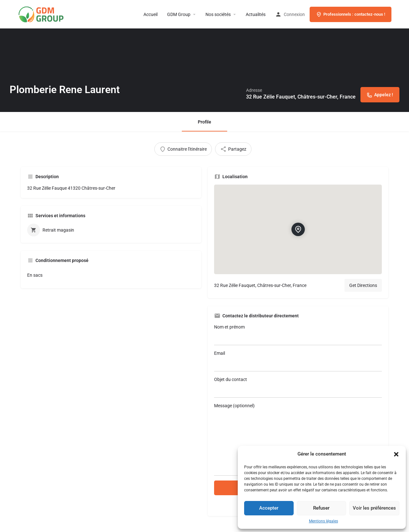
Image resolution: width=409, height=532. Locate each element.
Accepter (269, 508)
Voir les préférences (374, 508)
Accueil (150, 14)
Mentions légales (324, 521)
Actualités (256, 14)
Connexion (294, 14)
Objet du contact (298, 387)
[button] (396, 454)
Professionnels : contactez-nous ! (351, 14)
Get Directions (363, 285)
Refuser (321, 508)
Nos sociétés (218, 14)
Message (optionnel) (298, 439)
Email (298, 361)
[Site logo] (51, 14)
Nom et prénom (298, 335)
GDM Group (179, 14)
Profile (204, 122)
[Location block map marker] (298, 229)
